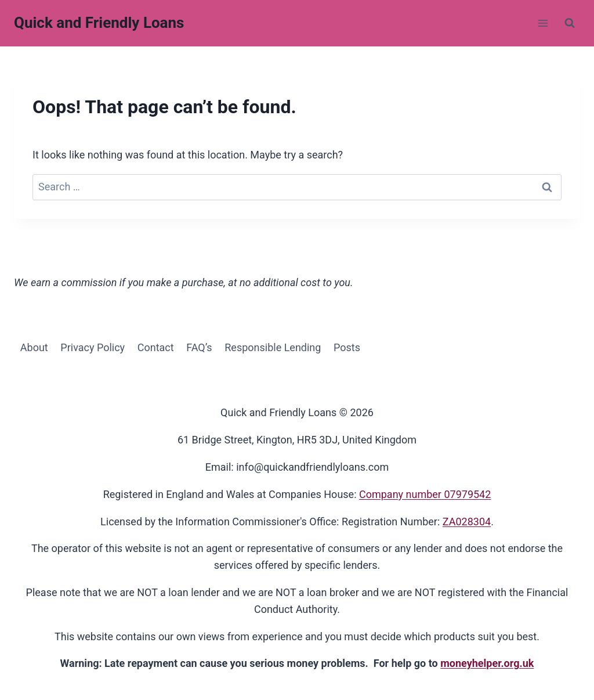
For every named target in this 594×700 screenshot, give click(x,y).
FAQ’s (199, 347)
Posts (347, 347)
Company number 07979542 (425, 494)
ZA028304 (467, 522)
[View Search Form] (570, 23)
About (34, 347)
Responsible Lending (273, 347)
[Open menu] (543, 23)
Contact (156, 347)
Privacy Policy (93, 347)
